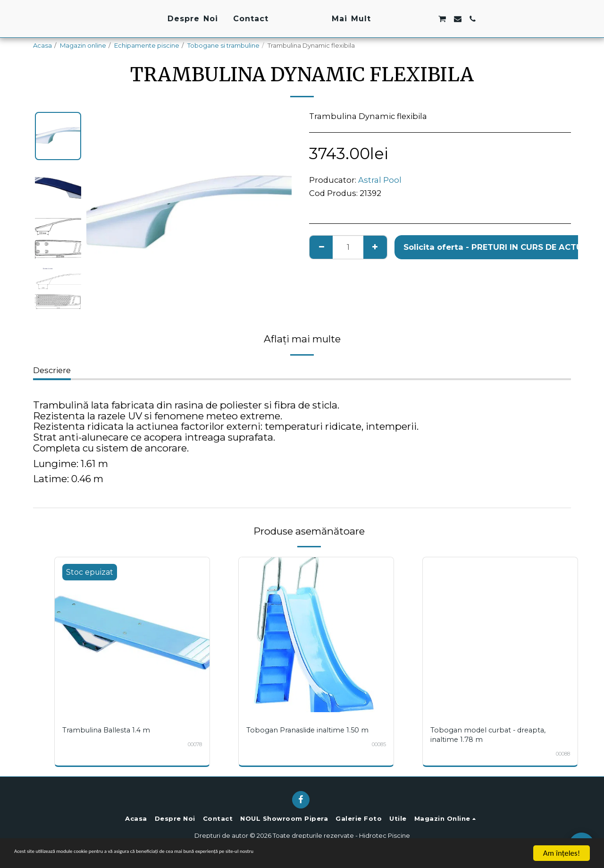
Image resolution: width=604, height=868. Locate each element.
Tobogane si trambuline (223, 45)
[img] (132, 635)
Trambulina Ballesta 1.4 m (110, 730)
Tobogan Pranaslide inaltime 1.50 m (312, 730)
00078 (192, 744)
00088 (560, 754)
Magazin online (83, 45)
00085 (377, 744)
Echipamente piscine (147, 45)
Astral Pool (380, 180)
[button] (454, 19)
